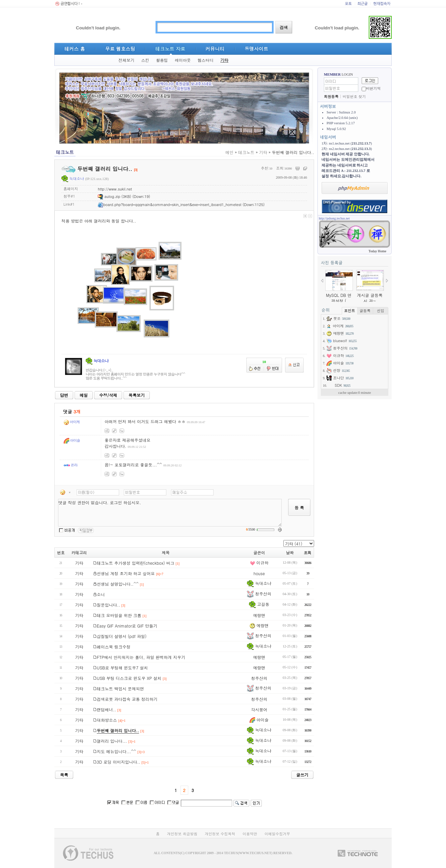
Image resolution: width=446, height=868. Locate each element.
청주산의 (259, 594)
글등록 (365, 311)
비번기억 (373, 88)
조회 (308, 553)
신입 (381, 311)
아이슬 (72, 440)
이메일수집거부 (277, 834)
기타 (224, 60)
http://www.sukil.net (115, 189)
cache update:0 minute (354, 392)
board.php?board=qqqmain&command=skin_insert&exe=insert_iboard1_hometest (170, 205)
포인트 (350, 311)
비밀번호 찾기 (354, 96)
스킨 (145, 60)
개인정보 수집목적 (220, 834)
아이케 (72, 422)
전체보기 (127, 60)
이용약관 (250, 834)
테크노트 (246, 152)
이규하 (259, 563)
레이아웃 (183, 60)
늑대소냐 (73, 178)
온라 (71, 465)
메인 (229, 152)
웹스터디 (205, 60)
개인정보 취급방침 (182, 834)
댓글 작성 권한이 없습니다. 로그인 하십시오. (170, 513)
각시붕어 (259, 709)
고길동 (259, 604)
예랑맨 (259, 615)
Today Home (377, 251)
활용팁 (162, 60)
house (259, 573)
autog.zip (109, 196)
